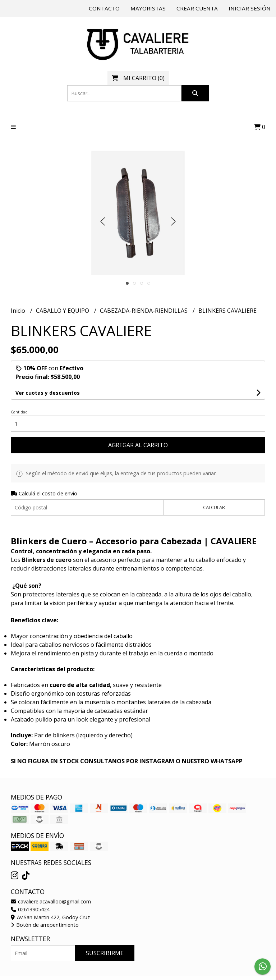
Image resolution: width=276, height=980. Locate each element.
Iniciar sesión (250, 8)
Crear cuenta (197, 8)
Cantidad (19, 412)
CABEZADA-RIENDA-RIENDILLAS (144, 311)
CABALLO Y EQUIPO (63, 311)
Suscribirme (105, 953)
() (138, 78)
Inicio (19, 311)
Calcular (214, 507)
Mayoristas (148, 8)
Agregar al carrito (138, 445)
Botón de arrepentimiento (45, 925)
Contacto (104, 8)
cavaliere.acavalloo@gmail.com (51, 901)
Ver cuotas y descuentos (48, 393)
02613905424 (30, 909)
